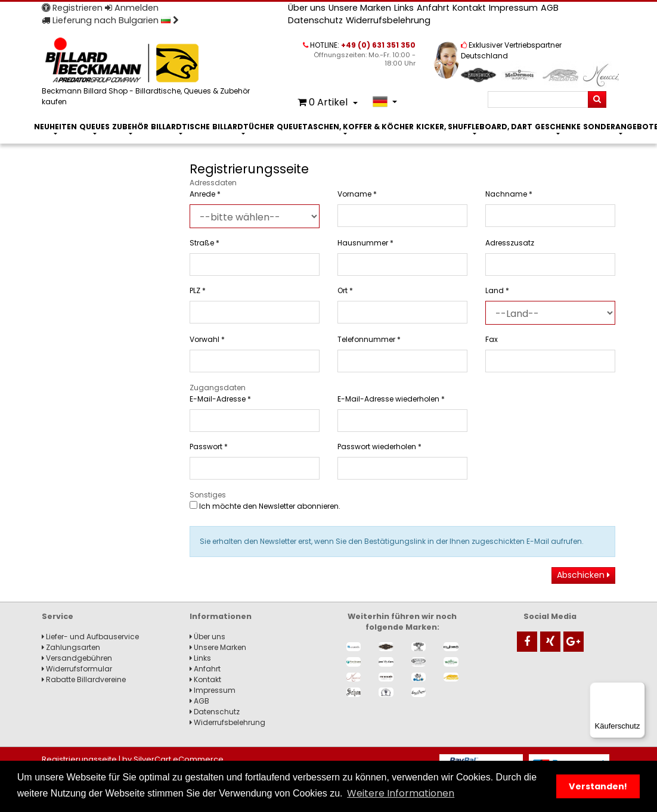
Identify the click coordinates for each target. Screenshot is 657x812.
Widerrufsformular (77, 669)
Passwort (209, 447)
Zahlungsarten (71, 647)
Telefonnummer (369, 339)
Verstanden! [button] (598, 786)
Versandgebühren (77, 658)
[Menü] (638, 689)
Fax (492, 339)
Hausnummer (365, 243)
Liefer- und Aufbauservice (90, 637)
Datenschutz (315, 20)
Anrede (205, 194)
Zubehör (130, 127)
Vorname (357, 194)
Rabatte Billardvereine (84, 679)
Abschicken (583, 575)
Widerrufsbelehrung (388, 20)
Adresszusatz (510, 243)
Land (497, 290)
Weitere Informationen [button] (401, 793)
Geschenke (558, 127)
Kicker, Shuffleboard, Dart (474, 127)
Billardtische (180, 127)
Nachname (509, 194)
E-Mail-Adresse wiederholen (391, 399)
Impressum (513, 8)
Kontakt (469, 8)
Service (58, 616)
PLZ (198, 290)
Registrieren (72, 8)
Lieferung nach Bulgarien (110, 20)
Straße (204, 243)
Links (404, 8)
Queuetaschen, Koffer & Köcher (345, 127)
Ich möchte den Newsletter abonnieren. (265, 506)
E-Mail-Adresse (220, 399)
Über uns (307, 8)
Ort (345, 290)
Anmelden (132, 8)
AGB (550, 8)
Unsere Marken (360, 8)
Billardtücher (243, 127)
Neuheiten (55, 127)
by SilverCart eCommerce (173, 759)
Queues (94, 127)
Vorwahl (207, 339)
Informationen (221, 616)
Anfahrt (433, 8)
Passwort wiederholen (379, 447)
